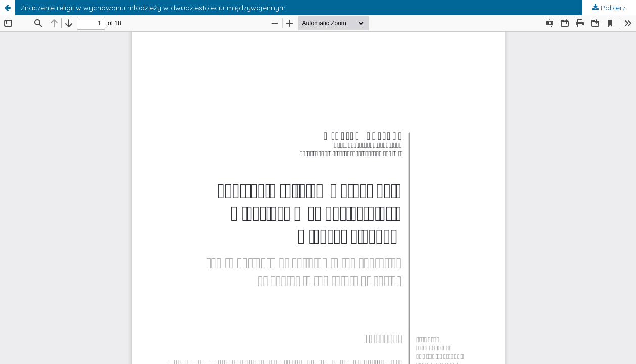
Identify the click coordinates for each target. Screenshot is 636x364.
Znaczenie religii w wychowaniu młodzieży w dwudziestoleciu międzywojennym (153, 8)
